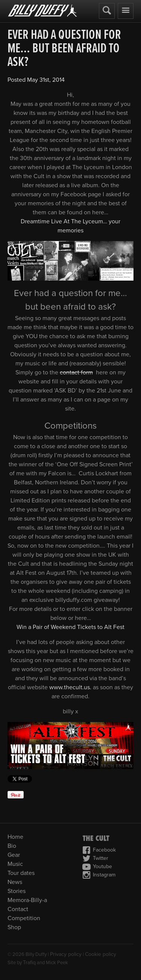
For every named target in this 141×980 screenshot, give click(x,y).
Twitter (95, 858)
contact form (76, 372)
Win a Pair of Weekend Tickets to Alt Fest (70, 627)
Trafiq (29, 962)
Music (15, 864)
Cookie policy (101, 954)
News (15, 882)
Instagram (99, 875)
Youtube (97, 867)
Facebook (99, 850)
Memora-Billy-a (27, 900)
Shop (14, 927)
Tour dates (21, 873)
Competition (24, 918)
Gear (14, 855)
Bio (12, 846)
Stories (17, 891)
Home (15, 837)
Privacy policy (66, 954)
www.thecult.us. (70, 687)
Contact (18, 909)
